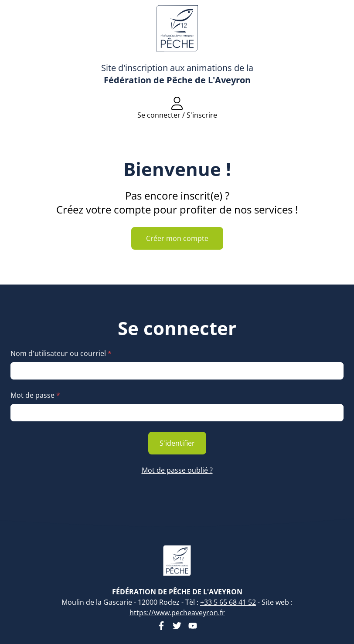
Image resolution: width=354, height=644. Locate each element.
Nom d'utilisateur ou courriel (61, 353)
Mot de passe (35, 395)
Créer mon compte (177, 238)
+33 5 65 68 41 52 (228, 602)
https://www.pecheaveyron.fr (177, 613)
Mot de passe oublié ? (177, 470)
